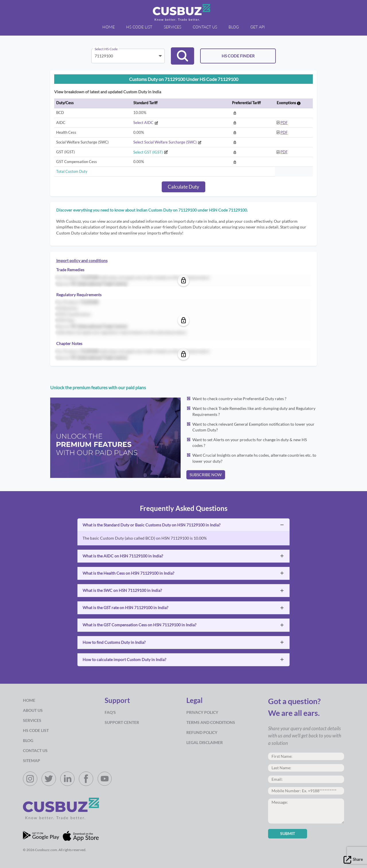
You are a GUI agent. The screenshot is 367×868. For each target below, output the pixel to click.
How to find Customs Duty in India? (114, 642)
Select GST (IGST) (151, 152)
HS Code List (36, 731)
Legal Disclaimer (205, 743)
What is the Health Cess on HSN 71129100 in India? (128, 573)
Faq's (110, 712)
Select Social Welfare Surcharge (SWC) (167, 142)
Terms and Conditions (211, 722)
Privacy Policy (202, 712)
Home (29, 700)
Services (32, 720)
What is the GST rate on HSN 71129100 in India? (125, 608)
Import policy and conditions (82, 260)
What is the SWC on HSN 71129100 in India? (122, 590)
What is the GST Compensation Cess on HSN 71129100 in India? (139, 625)
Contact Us (35, 751)
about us (33, 710)
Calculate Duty (183, 187)
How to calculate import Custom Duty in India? (124, 660)
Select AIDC (146, 123)
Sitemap (32, 761)
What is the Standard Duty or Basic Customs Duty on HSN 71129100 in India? (152, 525)
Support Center (122, 722)
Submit (288, 834)
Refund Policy (202, 733)
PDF (284, 123)
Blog (28, 741)
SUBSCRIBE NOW (206, 475)
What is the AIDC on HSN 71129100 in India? (123, 556)
